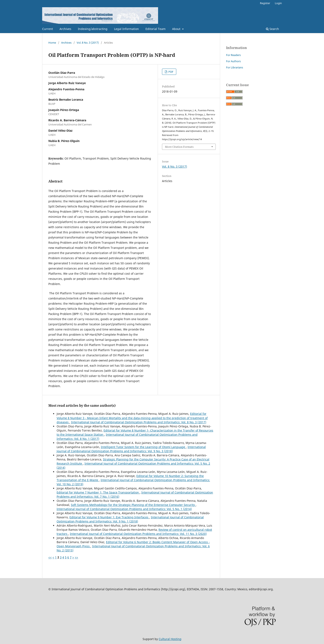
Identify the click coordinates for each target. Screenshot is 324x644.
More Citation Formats (179, 147)
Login (278, 3)
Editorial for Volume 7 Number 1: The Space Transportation (98, 492)
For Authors (233, 61)
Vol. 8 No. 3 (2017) (88, 43)
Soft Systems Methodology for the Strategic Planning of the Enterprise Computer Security (133, 505)
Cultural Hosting (170, 639)
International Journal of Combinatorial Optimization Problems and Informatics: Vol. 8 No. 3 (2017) (139, 422)
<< (50, 557)
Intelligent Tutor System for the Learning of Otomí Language (143, 447)
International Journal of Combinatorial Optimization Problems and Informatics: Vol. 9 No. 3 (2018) (131, 449)
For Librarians (235, 67)
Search (272, 29)
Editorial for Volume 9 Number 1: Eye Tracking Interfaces (109, 517)
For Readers (233, 55)
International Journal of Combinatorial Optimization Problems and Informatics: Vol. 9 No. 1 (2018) (130, 519)
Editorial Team (155, 29)
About (177, 29)
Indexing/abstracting (93, 29)
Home (52, 43)
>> (76, 557)
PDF (171, 72)
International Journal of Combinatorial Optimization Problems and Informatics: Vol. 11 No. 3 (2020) (138, 534)
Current (48, 29)
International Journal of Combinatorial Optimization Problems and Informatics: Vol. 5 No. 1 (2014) (124, 509)
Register (265, 3)
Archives (65, 29)
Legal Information (126, 29)
